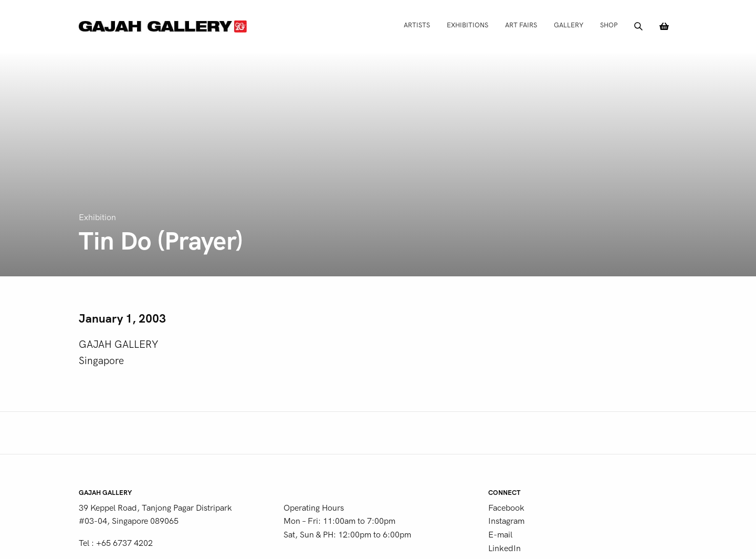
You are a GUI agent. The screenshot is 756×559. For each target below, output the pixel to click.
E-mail (500, 535)
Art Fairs (521, 25)
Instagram (506, 521)
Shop (609, 25)
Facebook (506, 508)
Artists (417, 25)
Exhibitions (468, 25)
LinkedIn (505, 548)
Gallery (569, 25)
